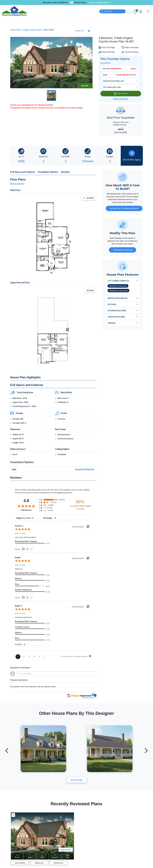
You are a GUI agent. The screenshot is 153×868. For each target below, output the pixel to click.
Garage (112, 323)
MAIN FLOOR (39, 863)
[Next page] (45, 657)
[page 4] (34, 657)
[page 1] (18, 657)
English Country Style (33, 30)
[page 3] (29, 657)
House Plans (16, 30)
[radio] (53, 500)
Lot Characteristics (118, 281)
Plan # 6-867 (66, 850)
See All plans (77, 780)
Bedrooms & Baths (118, 298)
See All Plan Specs (132, 156)
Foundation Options (48, 172)
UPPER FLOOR (59, 863)
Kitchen (112, 304)
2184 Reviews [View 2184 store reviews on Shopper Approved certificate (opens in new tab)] (29, 510)
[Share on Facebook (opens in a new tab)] (23, 549)
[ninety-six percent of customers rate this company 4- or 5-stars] (80, 505)
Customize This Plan (123, 250)
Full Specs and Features (23, 172)
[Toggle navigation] (148, 11)
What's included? (17, 184)
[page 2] (24, 657)
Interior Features (117, 310)
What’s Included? (121, 99)
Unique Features (116, 317)
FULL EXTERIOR (20, 863)
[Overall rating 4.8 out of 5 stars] (26, 506)
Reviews (65, 172)
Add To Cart (121, 94)
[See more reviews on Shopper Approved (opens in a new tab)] (31, 549)
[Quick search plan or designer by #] (112, 11)
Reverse (85, 86)
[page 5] (39, 657)
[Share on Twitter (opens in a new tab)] (27, 549)
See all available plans (100, 3)
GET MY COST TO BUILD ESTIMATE (124, 208)
